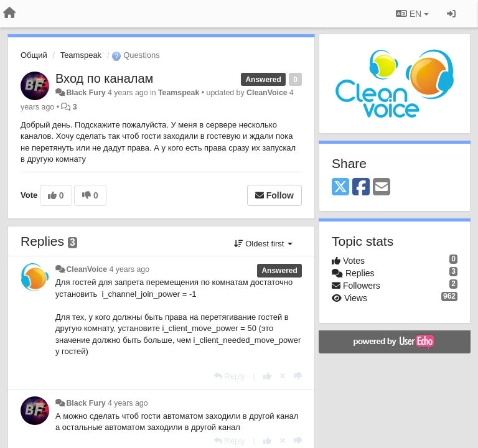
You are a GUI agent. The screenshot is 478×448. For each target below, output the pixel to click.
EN (412, 14)
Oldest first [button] (263, 244)
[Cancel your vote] (283, 376)
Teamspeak (81, 55)
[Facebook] (361, 188)
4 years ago (130, 269)
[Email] (382, 188)
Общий (34, 55)
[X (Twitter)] (340, 188)
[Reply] (230, 376)
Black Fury (86, 93)
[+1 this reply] (267, 376)
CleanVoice (267, 93)
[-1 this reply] (298, 376)
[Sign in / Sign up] (451, 14)
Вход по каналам (104, 78)
